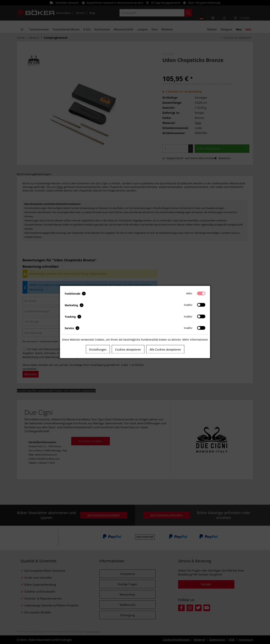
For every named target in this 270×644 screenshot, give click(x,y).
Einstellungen (98, 349)
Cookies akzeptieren (128, 349)
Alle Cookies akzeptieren (165, 349)
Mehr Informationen (195, 340)
